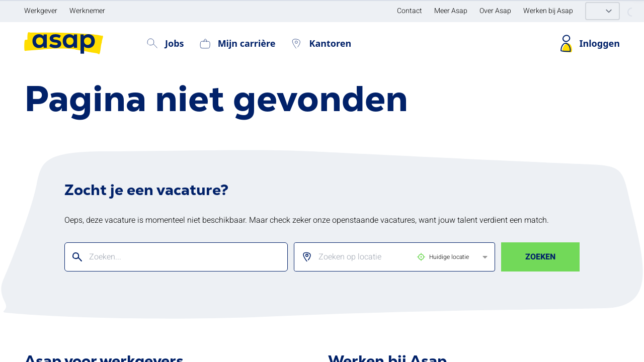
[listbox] (386, 257)
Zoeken (540, 257)
